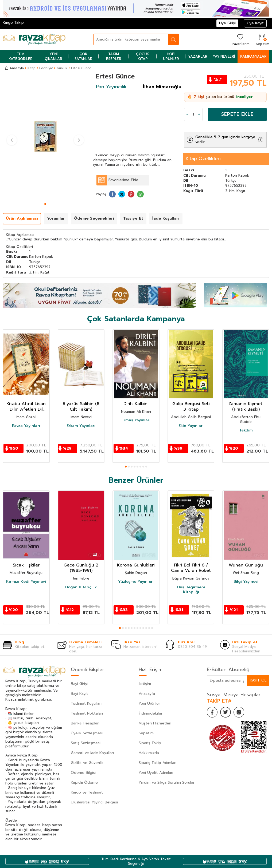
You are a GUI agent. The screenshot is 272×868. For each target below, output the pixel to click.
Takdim (246, 430)
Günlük (62, 68)
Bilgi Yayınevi (246, 582)
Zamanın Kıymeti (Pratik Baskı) (246, 407)
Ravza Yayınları (26, 426)
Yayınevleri (224, 56)
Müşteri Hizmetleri (155, 723)
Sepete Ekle (237, 114)
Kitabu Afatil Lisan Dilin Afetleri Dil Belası (26, 407)
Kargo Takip (13, 23)
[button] (45, 204)
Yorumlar (56, 218)
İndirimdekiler (151, 713)
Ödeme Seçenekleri (94, 218)
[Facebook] (212, 712)
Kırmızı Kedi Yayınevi (26, 582)
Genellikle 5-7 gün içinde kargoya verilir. (225, 140)
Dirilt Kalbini (136, 404)
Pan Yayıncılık (111, 87)
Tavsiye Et (133, 218)
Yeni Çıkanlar (53, 56)
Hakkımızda (149, 753)
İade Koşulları (166, 218)
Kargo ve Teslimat (87, 792)
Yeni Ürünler (149, 703)
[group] (45, 137)
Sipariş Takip (150, 743)
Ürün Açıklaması (22, 218)
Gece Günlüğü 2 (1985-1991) (81, 568)
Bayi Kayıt (79, 694)
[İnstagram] (239, 712)
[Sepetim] (262, 39)
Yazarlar (198, 56)
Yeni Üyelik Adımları (156, 773)
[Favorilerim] (240, 39)
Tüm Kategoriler (21, 56)
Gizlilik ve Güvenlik (87, 763)
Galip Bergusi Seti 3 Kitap (191, 407)
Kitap (32, 68)
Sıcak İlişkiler (26, 565)
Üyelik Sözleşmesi (87, 733)
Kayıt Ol (258, 680)
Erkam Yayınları (81, 426)
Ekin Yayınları (191, 426)
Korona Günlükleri (136, 565)
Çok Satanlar (83, 56)
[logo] (34, 39)
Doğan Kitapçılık (81, 587)
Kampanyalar (253, 56)
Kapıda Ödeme (84, 782)
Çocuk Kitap (143, 56)
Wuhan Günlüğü (246, 565)
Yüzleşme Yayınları (136, 582)
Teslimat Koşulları (86, 703)
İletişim (145, 684)
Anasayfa (15, 68)
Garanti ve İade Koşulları (92, 753)
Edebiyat (46, 68)
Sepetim (146, 733)
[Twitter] (226, 712)
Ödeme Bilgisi (83, 773)
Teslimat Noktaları (87, 713)
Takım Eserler (114, 56)
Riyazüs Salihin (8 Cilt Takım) (81, 407)
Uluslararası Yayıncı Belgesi (94, 802)
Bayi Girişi (79, 684)
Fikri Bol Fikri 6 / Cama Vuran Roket (191, 568)
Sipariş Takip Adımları (158, 763)
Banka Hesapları (85, 723)
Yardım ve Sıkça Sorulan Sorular (167, 782)
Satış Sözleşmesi (86, 743)
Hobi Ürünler (171, 56)
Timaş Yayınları (136, 420)
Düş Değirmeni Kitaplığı (191, 590)
